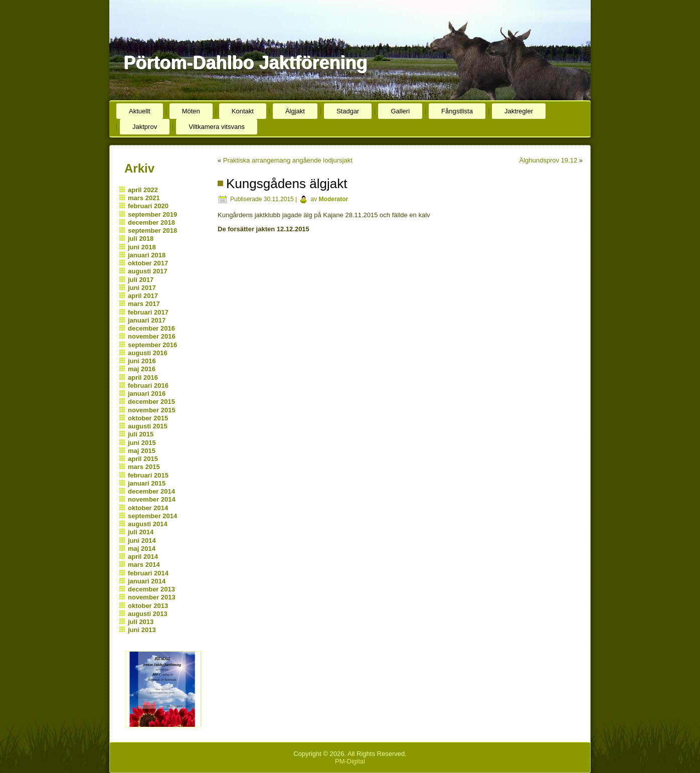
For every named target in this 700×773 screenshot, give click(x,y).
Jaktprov (145, 127)
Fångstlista (457, 111)
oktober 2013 (148, 606)
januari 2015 (147, 483)
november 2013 (152, 597)
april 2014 (143, 557)
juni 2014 (142, 540)
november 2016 (152, 336)
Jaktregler (519, 111)
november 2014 (152, 499)
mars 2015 (144, 467)
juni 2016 (142, 361)
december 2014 (151, 491)
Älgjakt (295, 111)
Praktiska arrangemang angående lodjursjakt (288, 160)
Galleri (400, 111)
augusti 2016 (148, 353)
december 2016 (151, 328)
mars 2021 (144, 198)
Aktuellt (140, 111)
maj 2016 (142, 369)
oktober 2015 (148, 418)
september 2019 (152, 214)
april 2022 (143, 190)
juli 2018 (141, 239)
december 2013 (151, 589)
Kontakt (243, 111)
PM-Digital (350, 761)
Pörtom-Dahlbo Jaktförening (245, 62)
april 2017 (143, 296)
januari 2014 (147, 581)
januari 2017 (147, 320)
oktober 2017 (148, 263)
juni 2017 (142, 288)
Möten (191, 111)
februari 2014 (148, 573)
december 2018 (151, 222)
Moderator (334, 199)
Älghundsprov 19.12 (549, 160)
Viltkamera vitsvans (217, 127)
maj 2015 (142, 451)
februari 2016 (148, 385)
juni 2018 (142, 247)
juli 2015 (141, 434)
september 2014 (152, 516)
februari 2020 (148, 206)
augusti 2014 (148, 524)
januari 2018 (147, 255)
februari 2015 (148, 475)
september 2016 (152, 345)
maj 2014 (142, 549)
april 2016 (143, 377)
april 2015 (143, 459)
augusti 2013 (148, 614)
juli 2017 (141, 280)
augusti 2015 (148, 426)
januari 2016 (147, 394)
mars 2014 (144, 565)
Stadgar (348, 111)
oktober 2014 (148, 508)
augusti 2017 (148, 271)
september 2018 (152, 230)
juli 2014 (141, 532)
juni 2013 (142, 630)
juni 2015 (142, 443)
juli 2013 (141, 622)
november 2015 (152, 410)
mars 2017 (144, 304)
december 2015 (151, 402)
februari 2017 (148, 312)
